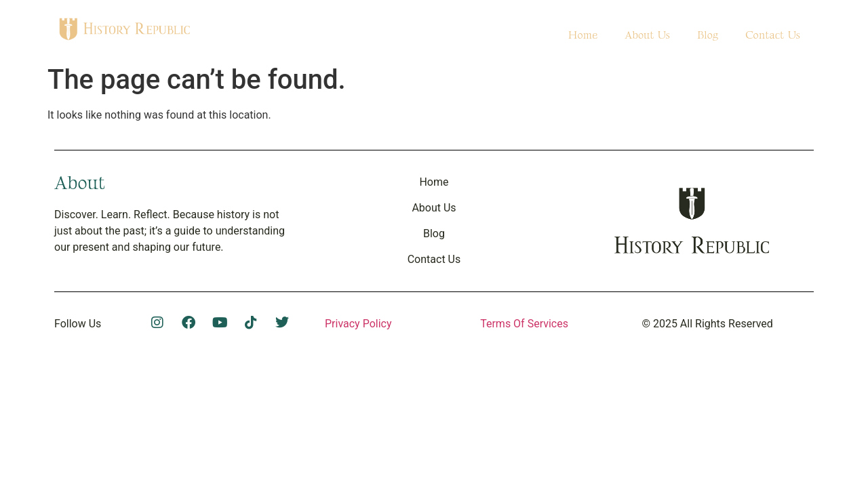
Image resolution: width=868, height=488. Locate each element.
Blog (708, 36)
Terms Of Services (524, 324)
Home (583, 36)
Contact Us (773, 36)
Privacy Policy (358, 324)
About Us (647, 36)
